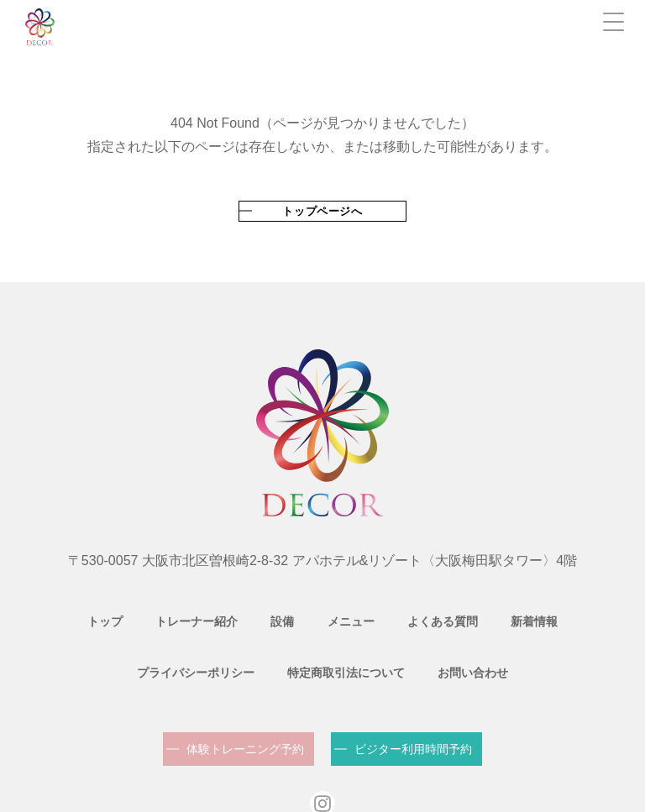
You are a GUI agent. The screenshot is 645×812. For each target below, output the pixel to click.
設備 (217, 611)
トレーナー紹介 (140, 611)
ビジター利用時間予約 (413, 705)
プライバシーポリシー (546, 611)
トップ (58, 611)
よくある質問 (358, 611)
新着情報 (440, 611)
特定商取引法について (275, 640)
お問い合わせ (393, 640)
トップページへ (322, 211)
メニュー (275, 611)
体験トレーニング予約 (245, 705)
